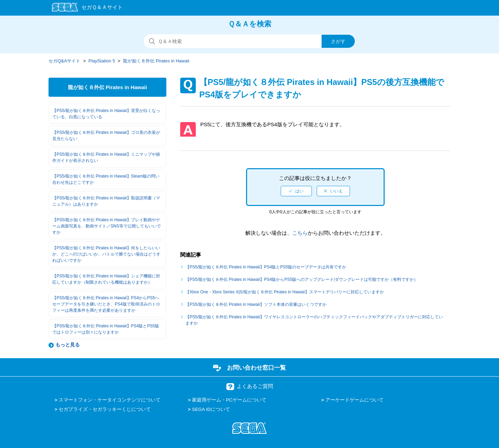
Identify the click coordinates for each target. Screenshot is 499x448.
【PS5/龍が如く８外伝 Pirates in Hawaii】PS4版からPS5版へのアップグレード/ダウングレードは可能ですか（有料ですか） (302, 279)
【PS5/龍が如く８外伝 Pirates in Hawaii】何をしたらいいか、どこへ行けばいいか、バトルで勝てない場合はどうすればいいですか (106, 254)
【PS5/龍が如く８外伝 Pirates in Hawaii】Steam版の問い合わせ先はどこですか (106, 179)
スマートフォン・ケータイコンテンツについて (110, 400)
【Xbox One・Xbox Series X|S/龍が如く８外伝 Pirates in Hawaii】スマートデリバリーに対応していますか (285, 292)
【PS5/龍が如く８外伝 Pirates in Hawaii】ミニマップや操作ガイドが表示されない (106, 157)
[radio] (296, 191)
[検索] (249, 41)
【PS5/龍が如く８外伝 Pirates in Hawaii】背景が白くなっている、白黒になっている (106, 114)
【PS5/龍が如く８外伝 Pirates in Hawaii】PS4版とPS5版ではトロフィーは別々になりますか (106, 329)
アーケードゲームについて (354, 400)
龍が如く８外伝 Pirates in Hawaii (156, 61)
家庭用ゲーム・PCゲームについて (229, 400)
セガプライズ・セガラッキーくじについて (105, 409)
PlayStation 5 (102, 61)
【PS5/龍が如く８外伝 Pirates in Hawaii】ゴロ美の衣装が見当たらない (106, 136)
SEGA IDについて (211, 409)
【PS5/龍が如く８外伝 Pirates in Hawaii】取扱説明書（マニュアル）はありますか (106, 201)
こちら (300, 233)
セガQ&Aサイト (64, 61)
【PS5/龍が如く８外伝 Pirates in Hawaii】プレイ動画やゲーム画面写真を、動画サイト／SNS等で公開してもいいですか (107, 226)
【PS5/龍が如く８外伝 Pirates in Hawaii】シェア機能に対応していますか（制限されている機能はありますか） (106, 279)
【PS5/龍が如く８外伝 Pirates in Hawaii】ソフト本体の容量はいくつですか (256, 304)
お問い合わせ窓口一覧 (256, 368)
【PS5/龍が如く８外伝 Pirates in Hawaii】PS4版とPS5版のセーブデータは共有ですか (266, 267)
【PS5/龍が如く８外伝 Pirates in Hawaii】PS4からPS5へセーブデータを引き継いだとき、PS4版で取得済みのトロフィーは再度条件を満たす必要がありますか (106, 304)
